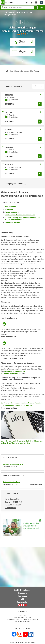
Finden (36, 7)
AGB (22, 599)
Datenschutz (22, 596)
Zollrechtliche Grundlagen (12, 482)
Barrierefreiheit (22, 602)
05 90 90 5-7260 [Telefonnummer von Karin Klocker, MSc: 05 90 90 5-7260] (16, 502)
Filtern (38, 86)
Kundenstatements (12, 212)
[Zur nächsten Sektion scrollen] (22, 63)
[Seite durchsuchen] (19, 7)
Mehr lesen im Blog (12, 222)
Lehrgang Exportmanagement (13, 464)
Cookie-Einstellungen (22, 590)
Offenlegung (22, 593)
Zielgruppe (9, 209)
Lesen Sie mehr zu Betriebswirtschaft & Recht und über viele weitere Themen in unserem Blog (22, 442)
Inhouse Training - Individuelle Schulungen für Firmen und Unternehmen (23, 219)
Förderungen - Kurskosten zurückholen (20, 215)
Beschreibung (10, 207)
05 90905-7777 (26, 618)
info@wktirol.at (25, 622)
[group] (22, 34)
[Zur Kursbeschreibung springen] (23, 52)
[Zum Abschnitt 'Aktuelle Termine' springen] (23, 42)
